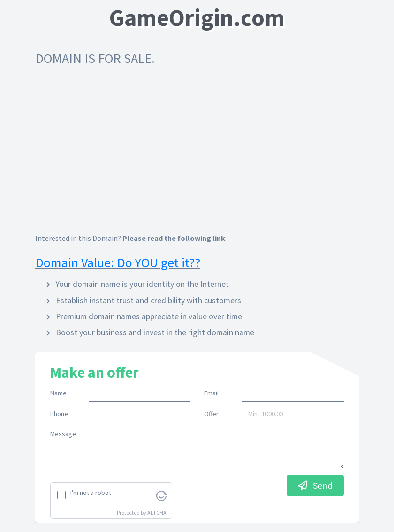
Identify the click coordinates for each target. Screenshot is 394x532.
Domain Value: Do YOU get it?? (118, 262)
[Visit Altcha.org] (161, 495)
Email (211, 393)
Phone (59, 414)
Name (58, 393)
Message (63, 434)
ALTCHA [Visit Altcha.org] (157, 513)
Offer (211, 414)
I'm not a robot (91, 493)
